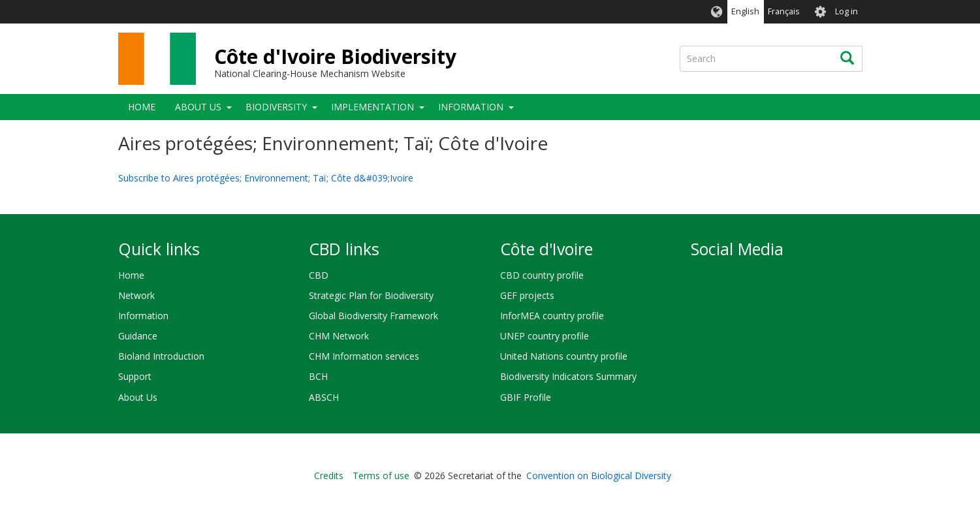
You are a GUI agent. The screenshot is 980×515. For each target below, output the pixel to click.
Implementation (372, 107)
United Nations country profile (564, 356)
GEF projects (527, 295)
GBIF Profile (526, 397)
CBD (319, 275)
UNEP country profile (545, 336)
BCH (318, 376)
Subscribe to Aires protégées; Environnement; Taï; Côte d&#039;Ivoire (266, 178)
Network (136, 295)
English (745, 11)
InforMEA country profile (552, 316)
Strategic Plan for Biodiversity (371, 295)
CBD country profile (542, 275)
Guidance (138, 336)
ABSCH (324, 397)
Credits (329, 476)
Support (135, 376)
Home (142, 107)
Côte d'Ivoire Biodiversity (335, 56)
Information (471, 107)
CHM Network (339, 336)
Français (784, 11)
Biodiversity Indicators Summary (568, 376)
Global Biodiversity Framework (373, 316)
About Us (198, 107)
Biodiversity (276, 107)
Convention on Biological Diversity (599, 476)
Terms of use (381, 476)
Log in (846, 11)
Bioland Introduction (161, 356)
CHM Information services (364, 356)
